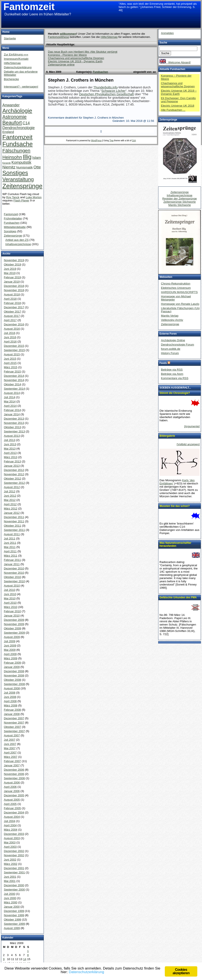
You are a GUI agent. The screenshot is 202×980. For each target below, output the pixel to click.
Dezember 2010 (14, 568)
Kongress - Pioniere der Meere (67, 55)
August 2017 (12, 316)
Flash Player (21, 200)
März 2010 (11, 607)
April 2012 (10, 504)
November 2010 (14, 573)
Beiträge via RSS (172, 370)
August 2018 (12, 294)
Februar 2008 (12, 710)
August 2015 (12, 354)
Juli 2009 (10, 641)
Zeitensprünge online (61, 65)
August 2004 (12, 817)
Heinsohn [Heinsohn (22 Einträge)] (12, 157)
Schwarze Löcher (113, 91)
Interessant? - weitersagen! (21, 87)
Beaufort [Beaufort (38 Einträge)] (12, 123)
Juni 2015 (10, 359)
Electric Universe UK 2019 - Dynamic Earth (75, 61)
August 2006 (12, 783)
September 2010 (14, 581)
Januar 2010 (12, 616)
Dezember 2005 (14, 795)
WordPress (96, 141)
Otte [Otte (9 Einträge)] (37, 167)
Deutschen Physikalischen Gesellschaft (106, 94)
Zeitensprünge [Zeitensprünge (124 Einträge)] (22, 186)
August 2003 (12, 838)
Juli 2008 (10, 693)
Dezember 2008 (14, 671)
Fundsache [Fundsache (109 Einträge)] (18, 144)
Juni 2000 (10, 898)
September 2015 (14, 350)
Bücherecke (11, 79)
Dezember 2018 (14, 286)
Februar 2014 (12, 410)
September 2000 (14, 890)
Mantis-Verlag (170, 316)
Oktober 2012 (13, 479)
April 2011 (10, 551)
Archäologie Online (173, 340)
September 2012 (14, 483)
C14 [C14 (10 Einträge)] (26, 123)
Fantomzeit (29, 7)
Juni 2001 (10, 877)
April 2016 (10, 342)
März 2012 (11, 509)
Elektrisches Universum (176, 288)
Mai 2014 (10, 401)
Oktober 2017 (13, 312)
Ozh (134, 141)
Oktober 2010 (13, 577)
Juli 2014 (10, 397)
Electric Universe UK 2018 (178, 106)
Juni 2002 (10, 860)
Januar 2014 (12, 414)
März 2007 (11, 757)
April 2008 (10, 701)
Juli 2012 (10, 491)
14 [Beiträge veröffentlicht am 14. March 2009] (25, 959)
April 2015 (10, 363)
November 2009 (14, 624)
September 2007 (14, 731)
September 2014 (14, 389)
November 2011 (14, 521)
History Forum (170, 353)
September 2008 (14, 684)
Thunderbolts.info (105, 87)
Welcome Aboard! (175, 62)
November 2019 (14, 260)
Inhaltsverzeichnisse (18, 244)
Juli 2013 (10, 440)
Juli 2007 (10, 740)
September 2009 (14, 633)
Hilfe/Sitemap (109, 37)
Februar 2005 (12, 808)
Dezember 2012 (14, 470)
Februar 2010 (12, 611)
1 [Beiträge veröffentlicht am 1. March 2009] (28, 951)
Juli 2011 (10, 538)
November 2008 (14, 675)
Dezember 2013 (14, 419)
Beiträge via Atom (172, 374)
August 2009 (12, 637)
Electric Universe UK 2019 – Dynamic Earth (179, 92)
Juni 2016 (10, 337)
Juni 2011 (10, 543)
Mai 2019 (10, 273)
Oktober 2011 (13, 526)
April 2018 (10, 299)
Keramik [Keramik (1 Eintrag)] (7, 163)
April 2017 (10, 320)
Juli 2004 (10, 821)
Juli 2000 (10, 894)
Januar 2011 (12, 564)
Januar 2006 (12, 791)
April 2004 (10, 825)
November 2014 (14, 380)
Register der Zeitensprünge (180, 199)
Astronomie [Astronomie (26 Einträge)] (14, 117)
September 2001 (14, 872)
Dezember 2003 (14, 834)
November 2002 (14, 855)
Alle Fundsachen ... (173, 110)
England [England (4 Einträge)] (8, 132)
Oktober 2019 (13, 264)
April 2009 (10, 654)
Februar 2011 (12, 560)
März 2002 (11, 864)
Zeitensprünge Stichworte (179, 202)
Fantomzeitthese (58, 37)
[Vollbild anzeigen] (188, 444)
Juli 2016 (10, 333)
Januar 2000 (12, 907)
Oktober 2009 (13, 628)
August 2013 (12, 436)
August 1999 (12, 928)
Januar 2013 (12, 466)
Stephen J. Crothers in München (81, 80)
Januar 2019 (12, 282)
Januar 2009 (12, 667)
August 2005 (12, 800)
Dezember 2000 (14, 885)
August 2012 (12, 487)
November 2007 (14, 723)
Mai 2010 (10, 598)
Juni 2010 (10, 594)
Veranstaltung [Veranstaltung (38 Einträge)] (18, 179)
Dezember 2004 (14, 812)
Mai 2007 (10, 748)
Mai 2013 (10, 449)
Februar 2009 (12, 663)
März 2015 (11, 367)
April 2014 (10, 406)
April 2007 (10, 753)
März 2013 (11, 457)
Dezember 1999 (14, 911)
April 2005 (10, 804)
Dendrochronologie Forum (178, 345)
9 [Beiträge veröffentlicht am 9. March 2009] (4, 959)
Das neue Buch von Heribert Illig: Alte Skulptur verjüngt (83, 52)
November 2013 (14, 423)
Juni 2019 (10, 269)
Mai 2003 (10, 842)
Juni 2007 (10, 744)
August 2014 (12, 393)
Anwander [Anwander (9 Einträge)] (11, 105)
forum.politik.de (171, 349)
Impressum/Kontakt (16, 59)
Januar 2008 (12, 714)
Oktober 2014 (13, 384)
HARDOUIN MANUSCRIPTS (179, 292)
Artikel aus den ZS (17, 240)
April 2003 (10, 847)
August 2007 (12, 735)
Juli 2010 (10, 590)
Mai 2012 (10, 500)
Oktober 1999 (13, 920)
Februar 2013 (12, 461)
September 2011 (14, 530)
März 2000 (11, 902)
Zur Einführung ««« (16, 54)
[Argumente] (192, 426)
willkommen (68, 34)
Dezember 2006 (14, 770)
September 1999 (14, 924)
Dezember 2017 (14, 307)
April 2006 (10, 787)
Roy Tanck (13, 197)
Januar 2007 (12, 765)
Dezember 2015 (14, 346)
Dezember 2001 (14, 868)
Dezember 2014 (14, 376)
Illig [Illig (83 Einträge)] (27, 157)
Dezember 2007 (14, 718)
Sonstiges (10, 231)
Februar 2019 (12, 277)
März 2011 (11, 556)
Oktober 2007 (13, 727)
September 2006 (14, 778)
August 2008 (12, 688)
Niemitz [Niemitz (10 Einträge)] (9, 167)
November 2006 (14, 774)
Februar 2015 (12, 372)
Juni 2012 (10, 496)
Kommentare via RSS (175, 378)
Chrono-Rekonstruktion (176, 284)
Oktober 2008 (13, 680)
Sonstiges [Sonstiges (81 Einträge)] (15, 173)
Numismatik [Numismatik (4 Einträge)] (24, 167)
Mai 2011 (10, 547)
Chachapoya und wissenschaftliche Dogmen (76, 58)
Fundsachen (101, 72)
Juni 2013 (10, 444)
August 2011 (12, 534)
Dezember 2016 (14, 324)
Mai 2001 (10, 881)
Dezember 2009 (14, 620)
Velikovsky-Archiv (172, 320)
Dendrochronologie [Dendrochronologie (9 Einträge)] (18, 128)
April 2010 (10, 603)
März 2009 (11, 658)
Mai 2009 (10, 650)
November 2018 (14, 290)
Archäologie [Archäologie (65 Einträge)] (17, 111)
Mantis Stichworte (179, 205)
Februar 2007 (12, 761)
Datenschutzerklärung (18, 67)
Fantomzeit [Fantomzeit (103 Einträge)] (17, 137)
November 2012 (14, 474)
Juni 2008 (10, 697)
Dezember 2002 (14, 851)
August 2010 (12, 586)
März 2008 (11, 705)
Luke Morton (34, 197)
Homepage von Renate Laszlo (180, 304)
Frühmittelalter (13, 218)
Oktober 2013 (13, 427)
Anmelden (167, 33)
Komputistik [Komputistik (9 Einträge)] (21, 162)
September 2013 (14, 431)
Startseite (10, 38)
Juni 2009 (10, 646)
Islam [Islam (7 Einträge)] (37, 158)
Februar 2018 (12, 303)
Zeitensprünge (13, 236)
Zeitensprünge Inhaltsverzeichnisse (180, 194)
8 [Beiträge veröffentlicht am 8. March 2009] (28, 955)
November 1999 (14, 915)
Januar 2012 (12, 513)
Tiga (111, 141)
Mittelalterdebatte (15, 227)
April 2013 (10, 453)
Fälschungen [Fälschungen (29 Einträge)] (16, 150)
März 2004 (11, 830)
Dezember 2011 (14, 517)
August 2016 (12, 329)
